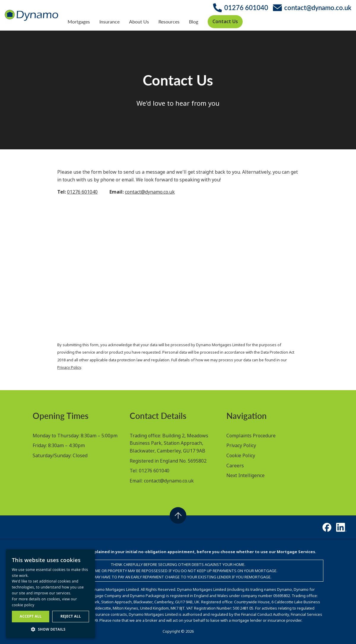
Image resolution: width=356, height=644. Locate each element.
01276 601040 (82, 192)
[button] (50, 629)
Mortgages (79, 22)
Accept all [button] (31, 616)
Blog (194, 22)
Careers (235, 466)
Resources (169, 22)
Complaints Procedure (251, 436)
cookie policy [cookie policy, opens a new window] (23, 605)
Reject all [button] (71, 616)
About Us (139, 22)
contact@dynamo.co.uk (150, 192)
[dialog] (50, 594)
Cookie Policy (241, 455)
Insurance (109, 22)
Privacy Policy (69, 367)
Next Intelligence (245, 475)
